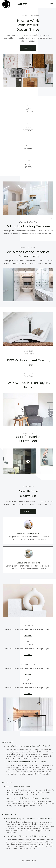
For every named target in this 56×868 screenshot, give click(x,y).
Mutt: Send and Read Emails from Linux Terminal (26, 762)
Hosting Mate (9, 815)
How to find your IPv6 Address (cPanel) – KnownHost (28, 798)
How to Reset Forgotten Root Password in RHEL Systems (29, 819)
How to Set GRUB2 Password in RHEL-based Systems (28, 836)
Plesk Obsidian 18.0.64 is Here (18, 787)
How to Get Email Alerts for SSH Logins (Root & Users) (28, 746)
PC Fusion (7, 783)
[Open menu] (52, 4)
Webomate (8, 742)
